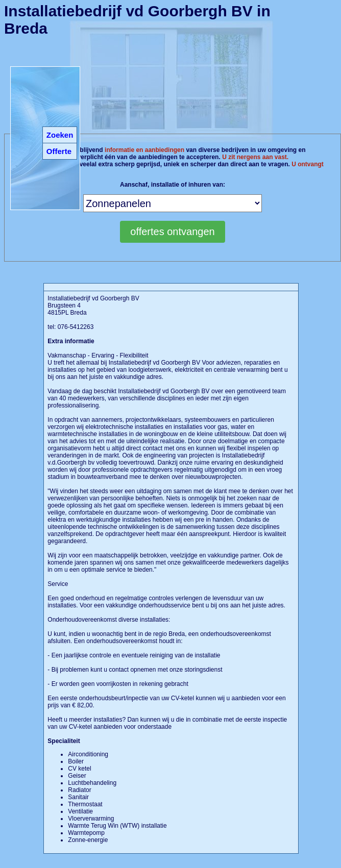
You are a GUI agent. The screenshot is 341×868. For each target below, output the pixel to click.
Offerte (59, 151)
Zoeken (60, 135)
